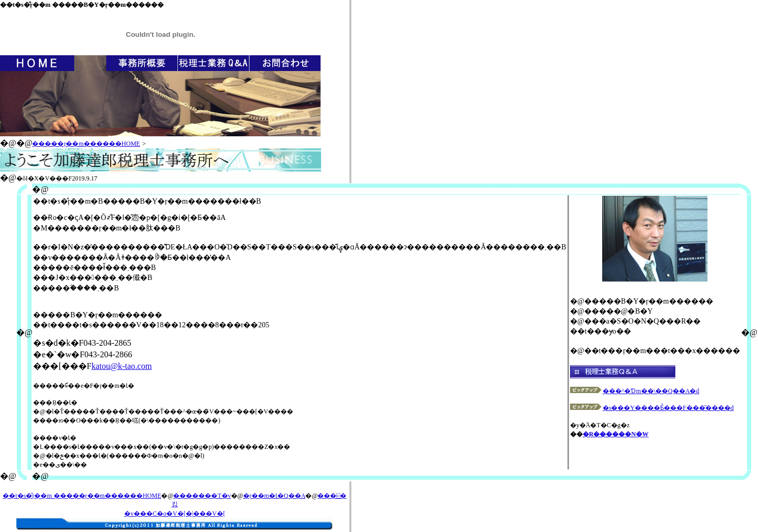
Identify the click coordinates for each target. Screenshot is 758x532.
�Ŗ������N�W (616, 434)
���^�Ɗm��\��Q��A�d (635, 391)
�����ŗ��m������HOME (86, 144)
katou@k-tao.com (122, 366)
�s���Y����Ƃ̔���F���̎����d (652, 408)
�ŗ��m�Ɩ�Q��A (275, 496)
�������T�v (202, 496)
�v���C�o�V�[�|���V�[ (175, 514)
